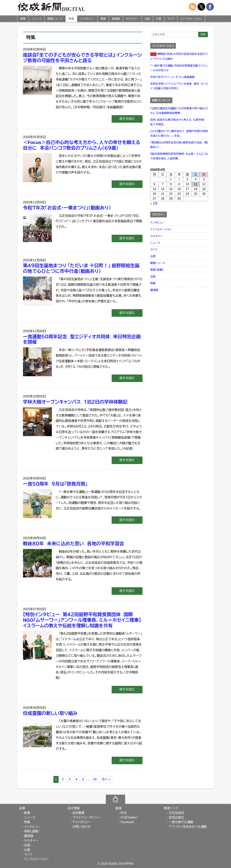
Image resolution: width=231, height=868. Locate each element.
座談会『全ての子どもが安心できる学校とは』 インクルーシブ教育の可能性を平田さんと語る (82, 58)
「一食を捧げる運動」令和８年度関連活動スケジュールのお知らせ (179, 68)
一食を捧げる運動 (181, 822)
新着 (23, 19)
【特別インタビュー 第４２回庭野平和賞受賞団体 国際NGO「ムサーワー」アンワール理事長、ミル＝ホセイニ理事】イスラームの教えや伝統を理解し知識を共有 (82, 620)
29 (95, 779)
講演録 (116, 19)
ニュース (37, 19)
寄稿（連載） (157, 270)
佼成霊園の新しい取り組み (50, 713)
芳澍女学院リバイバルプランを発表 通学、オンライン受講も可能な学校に (179, 86)
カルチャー (132, 19)
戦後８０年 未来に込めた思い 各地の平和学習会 (73, 544)
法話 (147, 19)
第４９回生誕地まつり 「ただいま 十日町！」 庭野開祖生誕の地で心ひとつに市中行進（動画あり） (81, 268)
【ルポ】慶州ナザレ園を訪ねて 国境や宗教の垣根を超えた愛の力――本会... (179, 133)
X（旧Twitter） (129, 817)
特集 (71, 19)
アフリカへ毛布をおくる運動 (188, 827)
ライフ (171, 19)
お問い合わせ (81, 827)
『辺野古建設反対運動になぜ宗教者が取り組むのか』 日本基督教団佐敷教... (179, 111)
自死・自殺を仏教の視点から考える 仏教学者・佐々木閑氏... (178, 122)
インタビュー (87, 19)
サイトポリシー (82, 822)
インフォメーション (191, 19)
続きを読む (127, 119)
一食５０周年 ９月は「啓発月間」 (57, 484)
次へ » (106, 779)
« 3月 (154, 203)
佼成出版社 (176, 817)
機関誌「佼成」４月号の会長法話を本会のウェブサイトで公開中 (179, 56)
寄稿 (103, 19)
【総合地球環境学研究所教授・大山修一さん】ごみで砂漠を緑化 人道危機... (179, 156)
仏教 (159, 19)
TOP (116, 799)
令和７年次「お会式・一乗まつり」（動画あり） (67, 208)
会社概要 (78, 813)
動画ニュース (55, 19)
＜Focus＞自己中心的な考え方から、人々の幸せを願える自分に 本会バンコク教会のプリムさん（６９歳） (82, 145)
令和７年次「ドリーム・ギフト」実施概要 (172, 77)
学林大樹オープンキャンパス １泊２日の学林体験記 (75, 402)
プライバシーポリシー (87, 817)
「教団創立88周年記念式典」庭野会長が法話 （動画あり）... (179, 145)
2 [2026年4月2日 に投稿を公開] (179, 179)
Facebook (127, 822)
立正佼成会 (176, 813)
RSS (124, 813)
